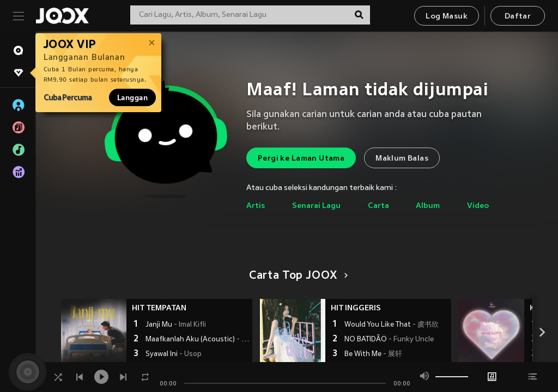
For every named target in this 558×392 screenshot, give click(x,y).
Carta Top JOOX (297, 276)
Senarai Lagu (316, 206)
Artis (256, 206)
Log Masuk (447, 17)
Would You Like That (392, 325)
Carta (378, 206)
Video (478, 206)
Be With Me (373, 354)
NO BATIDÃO (389, 340)
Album (428, 206)
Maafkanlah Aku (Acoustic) (198, 340)
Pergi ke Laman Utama (301, 159)
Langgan (132, 97)
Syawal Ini (174, 354)
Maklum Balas (402, 159)
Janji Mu (176, 325)
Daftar (518, 17)
